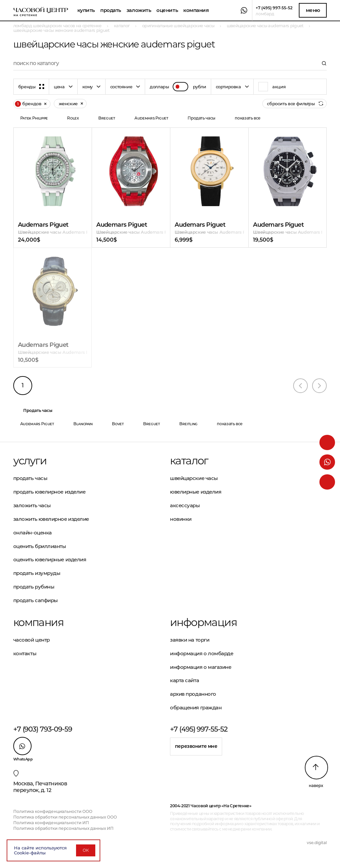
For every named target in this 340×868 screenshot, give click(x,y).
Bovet (118, 424)
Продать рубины (34, 587)
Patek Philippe (34, 118)
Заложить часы (32, 505)
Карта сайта (184, 680)
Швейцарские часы (194, 478)
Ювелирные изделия (196, 492)
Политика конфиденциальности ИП (51, 823)
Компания (196, 10)
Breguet (107, 118)
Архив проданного (193, 694)
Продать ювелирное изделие (49, 492)
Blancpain (83, 424)
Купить (86, 10)
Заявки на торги (190, 640)
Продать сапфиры (36, 600)
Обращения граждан (196, 708)
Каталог (189, 461)
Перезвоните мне (196, 746)
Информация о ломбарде (202, 653)
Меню (313, 10)
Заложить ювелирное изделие (51, 519)
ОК (86, 850)
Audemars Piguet (151, 118)
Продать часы (202, 118)
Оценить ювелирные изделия (50, 559)
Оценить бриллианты (40, 546)
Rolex (73, 118)
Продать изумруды (37, 573)
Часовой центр (32, 640)
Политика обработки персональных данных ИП (63, 828)
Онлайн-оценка (33, 533)
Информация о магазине (201, 667)
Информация (203, 622)
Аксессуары (185, 505)
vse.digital (317, 843)
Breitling (188, 424)
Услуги (30, 461)
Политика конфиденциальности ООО (53, 811)
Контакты (25, 653)
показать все (248, 118)
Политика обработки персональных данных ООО (65, 817)
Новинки (181, 519)
